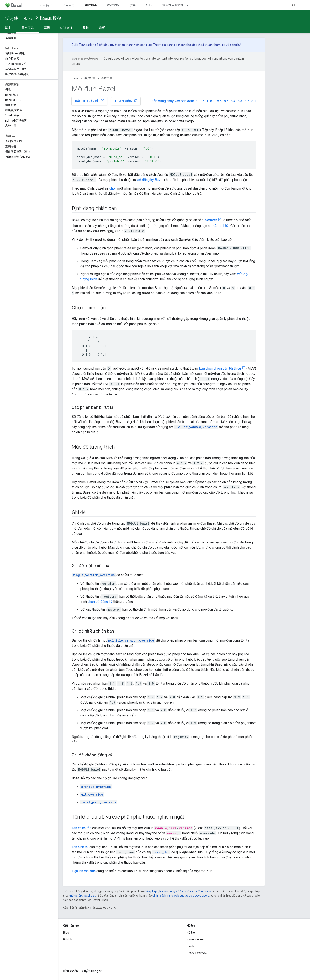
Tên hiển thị (80, 847)
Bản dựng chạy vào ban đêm (173, 101)
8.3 (240, 101)
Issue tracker (195, 939)
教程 (86, 28)
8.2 (247, 101)
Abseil (219, 226)
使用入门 (68, 5)
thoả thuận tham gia (212, 45)
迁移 (102, 28)
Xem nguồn (126, 101)
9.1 (199, 101)
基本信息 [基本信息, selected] (28, 28)
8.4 (233, 101)
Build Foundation (83, 45)
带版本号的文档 (173, 5)
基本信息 (107, 78)
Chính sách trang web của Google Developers (181, 896)
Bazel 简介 (45, 5)
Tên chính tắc (81, 828)
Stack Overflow (197, 953)
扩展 (133, 5)
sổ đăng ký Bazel (150, 180)
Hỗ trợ (191, 932)
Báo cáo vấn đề (90, 101)
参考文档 (113, 5)
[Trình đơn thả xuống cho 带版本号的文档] (189, 5)
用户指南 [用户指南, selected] (91, 5)
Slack (190, 946)
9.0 (205, 101)
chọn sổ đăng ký (100, 602)
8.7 (212, 101)
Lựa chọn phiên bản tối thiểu (220, 368)
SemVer (211, 220)
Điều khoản (71, 971)
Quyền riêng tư (92, 971)
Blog (66, 932)
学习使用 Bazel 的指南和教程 (33, 19)
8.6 (219, 101)
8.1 (254, 101)
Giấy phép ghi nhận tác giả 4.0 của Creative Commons (178, 891)
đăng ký (235, 45)
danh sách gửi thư (179, 45)
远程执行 (66, 28)
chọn (113, 188)
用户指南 (90, 78)
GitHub (296, 5)
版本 (8, 28)
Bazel (75, 78)
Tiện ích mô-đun (84, 871)
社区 (149, 5)
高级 (47, 28)
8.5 (226, 101)
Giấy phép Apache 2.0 (83, 896)
